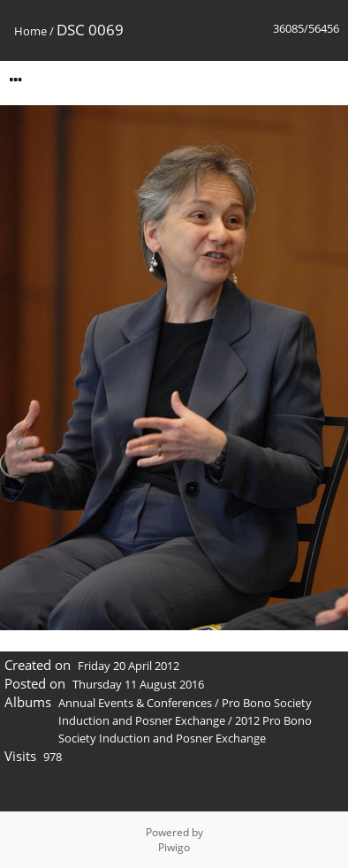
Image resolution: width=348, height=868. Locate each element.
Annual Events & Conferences (135, 703)
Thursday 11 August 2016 (138, 684)
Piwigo (174, 847)
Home (30, 31)
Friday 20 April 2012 (129, 666)
